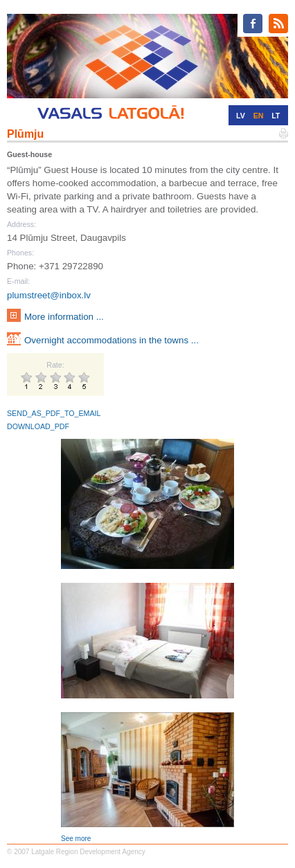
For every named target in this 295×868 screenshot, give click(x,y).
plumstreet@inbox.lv (49, 295)
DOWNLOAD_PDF (38, 426)
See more (76, 839)
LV (241, 116)
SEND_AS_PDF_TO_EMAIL (54, 413)
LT (276, 116)
